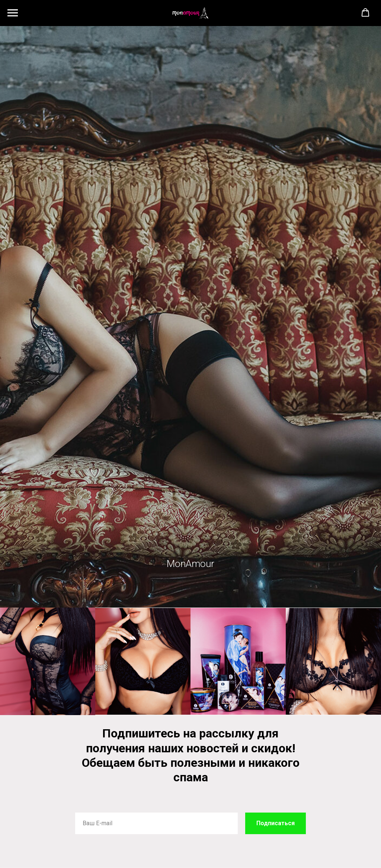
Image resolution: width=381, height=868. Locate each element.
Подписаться (276, 823)
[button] (365, 13)
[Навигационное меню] (13, 13)
